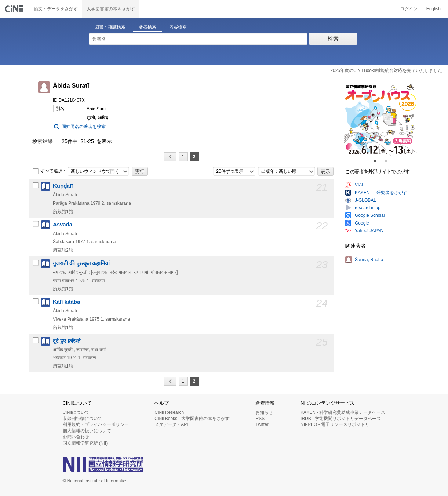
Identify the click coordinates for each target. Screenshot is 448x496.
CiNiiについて (76, 412)
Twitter (262, 424)
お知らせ (264, 412)
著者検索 (147, 27)
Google (362, 223)
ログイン (409, 9)
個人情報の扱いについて (87, 431)
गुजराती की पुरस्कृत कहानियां (81, 263)
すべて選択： (50, 171)
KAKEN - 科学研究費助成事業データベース (343, 412)
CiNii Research (169, 412)
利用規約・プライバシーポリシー (96, 424)
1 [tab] (378, 161)
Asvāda (63, 225)
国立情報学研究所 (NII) (85, 443)
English (434, 9)
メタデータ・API (171, 424)
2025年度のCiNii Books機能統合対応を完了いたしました (386, 70)
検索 (333, 39)
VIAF (360, 185)
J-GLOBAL (365, 200)
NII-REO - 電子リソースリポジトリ (335, 424)
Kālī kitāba (66, 302)
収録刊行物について (83, 419)
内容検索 (178, 27)
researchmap (368, 208)
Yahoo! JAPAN (369, 231)
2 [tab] (389, 161)
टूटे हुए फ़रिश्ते (67, 341)
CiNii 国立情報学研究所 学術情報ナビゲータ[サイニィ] (15, 9)
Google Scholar (370, 215)
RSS (260, 419)
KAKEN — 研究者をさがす (381, 193)
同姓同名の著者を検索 (84, 127)
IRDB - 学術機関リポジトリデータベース (341, 419)
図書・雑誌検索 (110, 27)
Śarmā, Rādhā (369, 260)
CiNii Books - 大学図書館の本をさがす (192, 419)
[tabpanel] (380, 120)
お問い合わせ (76, 437)
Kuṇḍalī (63, 186)
